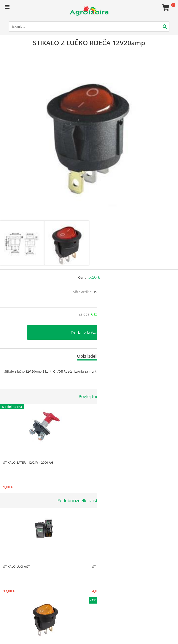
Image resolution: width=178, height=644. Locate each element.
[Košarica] (165, 8)
